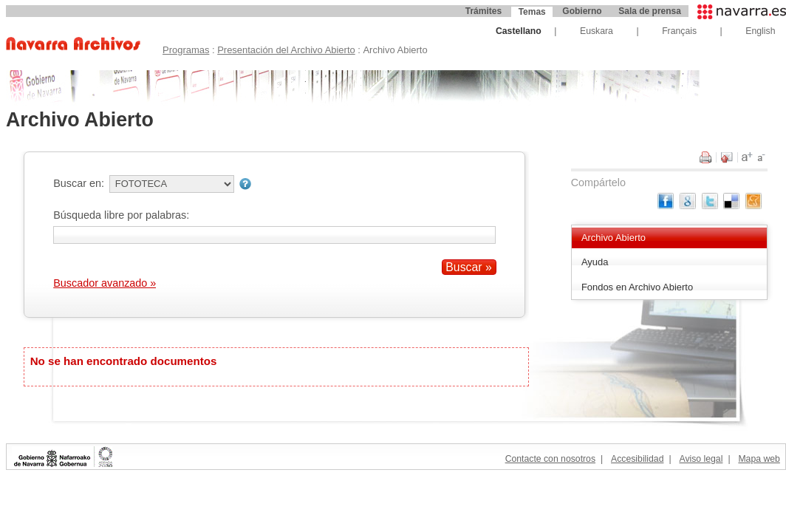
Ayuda (595, 262)
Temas (532, 12)
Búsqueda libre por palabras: (121, 215)
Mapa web (759, 459)
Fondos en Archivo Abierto (637, 287)
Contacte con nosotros (550, 459)
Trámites (483, 11)
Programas (186, 50)
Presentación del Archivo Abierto (286, 50)
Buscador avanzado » (105, 283)
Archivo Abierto (614, 238)
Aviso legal (701, 459)
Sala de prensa (650, 11)
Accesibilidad (637, 459)
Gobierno (582, 11)
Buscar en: (79, 183)
